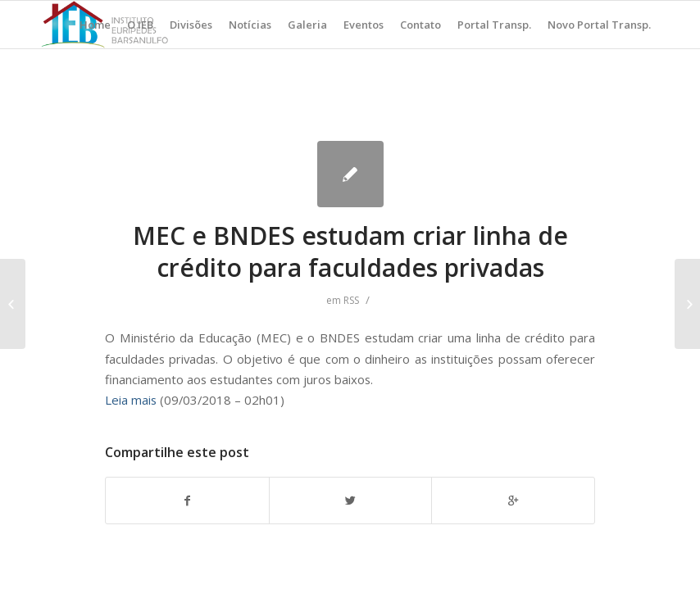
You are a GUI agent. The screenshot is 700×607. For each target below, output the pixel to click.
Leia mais (131, 400)
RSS (351, 300)
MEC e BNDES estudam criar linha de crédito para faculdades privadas (350, 251)
